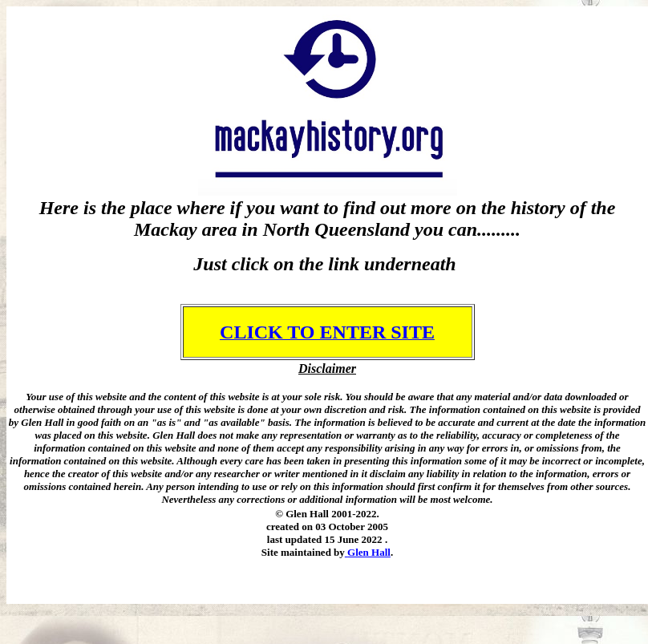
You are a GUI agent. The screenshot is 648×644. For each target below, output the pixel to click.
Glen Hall (369, 552)
